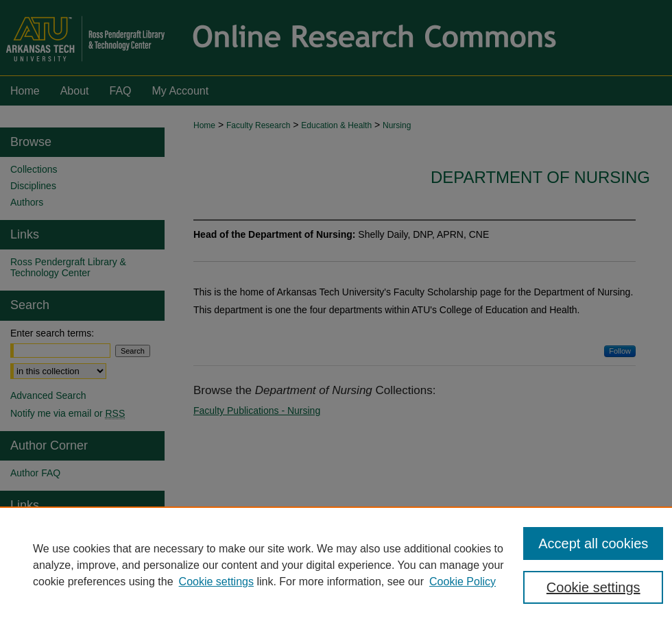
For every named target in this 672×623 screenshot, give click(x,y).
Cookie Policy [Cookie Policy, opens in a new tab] (463, 582)
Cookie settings (216, 582)
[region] (336, 565)
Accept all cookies (593, 543)
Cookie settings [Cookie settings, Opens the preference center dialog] (593, 587)
